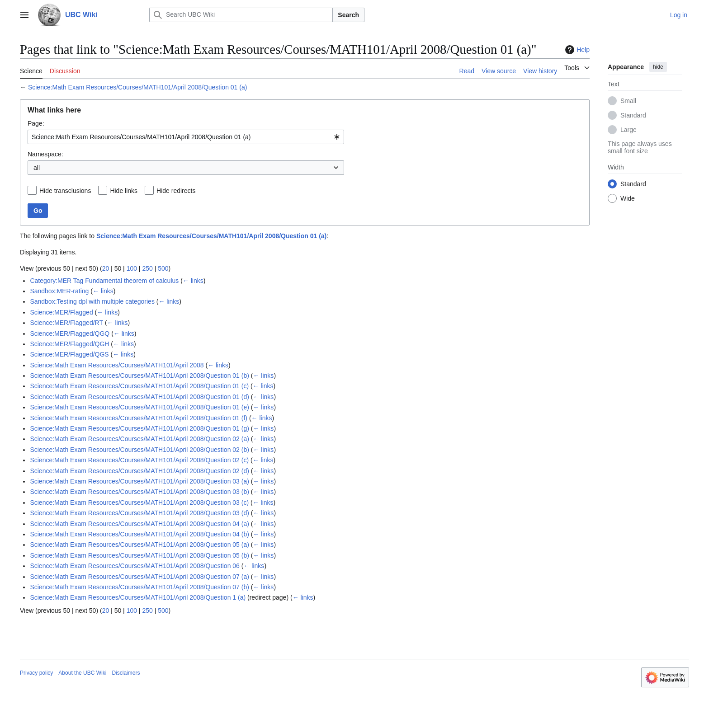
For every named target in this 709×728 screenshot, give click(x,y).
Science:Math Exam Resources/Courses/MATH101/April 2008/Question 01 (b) (139, 376)
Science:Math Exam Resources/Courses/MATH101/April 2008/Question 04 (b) (139, 534)
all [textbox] (37, 168)
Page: (36, 123)
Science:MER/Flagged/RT (66, 323)
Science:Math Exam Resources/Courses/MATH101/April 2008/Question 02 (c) (139, 460)
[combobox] (186, 137)
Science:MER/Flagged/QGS (69, 354)
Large (629, 130)
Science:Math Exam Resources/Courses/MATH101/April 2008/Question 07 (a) (139, 577)
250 (147, 268)
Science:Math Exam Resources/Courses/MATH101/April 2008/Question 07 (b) (139, 587)
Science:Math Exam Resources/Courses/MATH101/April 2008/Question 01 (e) (139, 407)
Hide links (124, 191)
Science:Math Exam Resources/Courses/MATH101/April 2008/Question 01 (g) (139, 428)
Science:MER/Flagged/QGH (69, 344)
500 (163, 268)
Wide (628, 198)
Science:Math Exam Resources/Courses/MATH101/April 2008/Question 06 (135, 566)
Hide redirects (176, 191)
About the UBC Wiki (82, 673)
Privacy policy (36, 673)
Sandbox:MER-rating (59, 291)
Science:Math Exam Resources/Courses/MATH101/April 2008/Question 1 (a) (138, 597)
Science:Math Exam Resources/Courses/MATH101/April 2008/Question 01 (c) (139, 386)
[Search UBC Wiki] (241, 15)
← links (193, 281)
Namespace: (45, 154)
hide (658, 67)
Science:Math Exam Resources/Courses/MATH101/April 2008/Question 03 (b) (139, 492)
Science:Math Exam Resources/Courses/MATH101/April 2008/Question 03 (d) (139, 513)
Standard (633, 115)
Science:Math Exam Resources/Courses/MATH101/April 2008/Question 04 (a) (139, 524)
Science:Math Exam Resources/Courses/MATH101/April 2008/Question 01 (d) (139, 397)
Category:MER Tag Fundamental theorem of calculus (104, 281)
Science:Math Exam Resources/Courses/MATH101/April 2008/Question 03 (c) (139, 503)
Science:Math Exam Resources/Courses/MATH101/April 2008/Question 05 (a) (139, 545)
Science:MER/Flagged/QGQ (70, 333)
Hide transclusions (65, 191)
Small (628, 101)
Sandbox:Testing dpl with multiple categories (92, 301)
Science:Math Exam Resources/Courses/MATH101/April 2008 (117, 365)
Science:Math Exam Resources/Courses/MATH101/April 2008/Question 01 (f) (139, 418)
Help (576, 50)
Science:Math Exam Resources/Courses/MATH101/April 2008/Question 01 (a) (138, 87)
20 (106, 268)
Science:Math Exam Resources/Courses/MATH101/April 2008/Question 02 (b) (139, 450)
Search (348, 15)
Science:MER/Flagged (61, 312)
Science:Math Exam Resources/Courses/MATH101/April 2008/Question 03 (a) (139, 481)
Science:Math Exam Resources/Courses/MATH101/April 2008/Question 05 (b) (139, 555)
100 (132, 268)
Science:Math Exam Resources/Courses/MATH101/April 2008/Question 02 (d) (139, 471)
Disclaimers (126, 673)
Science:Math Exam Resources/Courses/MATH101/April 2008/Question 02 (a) (139, 439)
